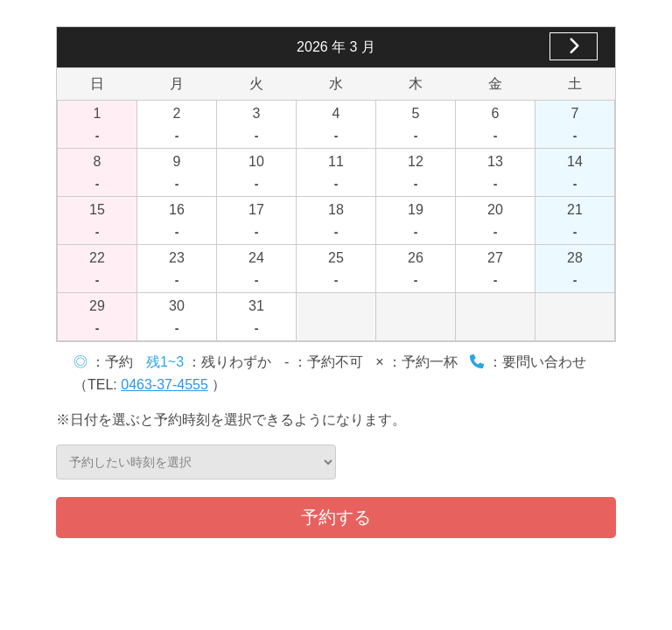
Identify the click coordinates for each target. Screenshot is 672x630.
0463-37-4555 (164, 385)
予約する (336, 517)
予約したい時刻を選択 (196, 462)
